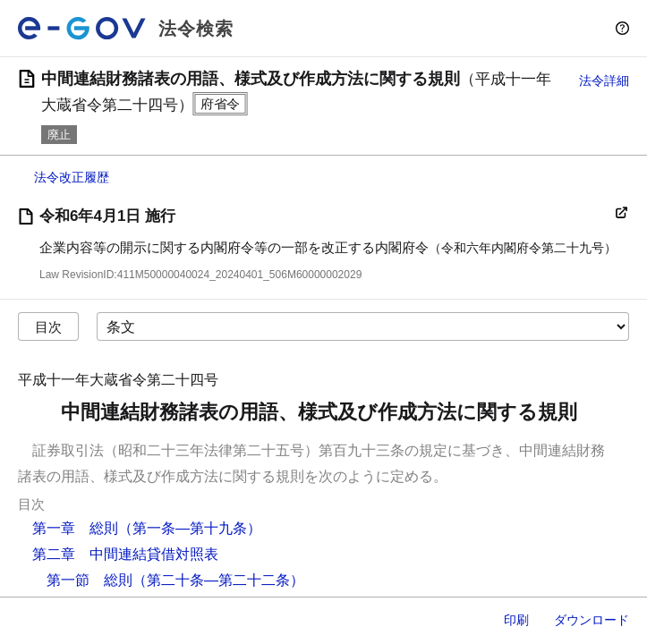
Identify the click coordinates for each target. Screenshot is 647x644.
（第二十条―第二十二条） (218, 580)
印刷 (516, 620)
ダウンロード (592, 620)
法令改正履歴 (72, 177)
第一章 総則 (75, 528)
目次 (48, 327)
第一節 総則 (89, 580)
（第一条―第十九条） (190, 528)
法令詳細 (604, 80)
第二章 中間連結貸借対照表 (125, 554)
